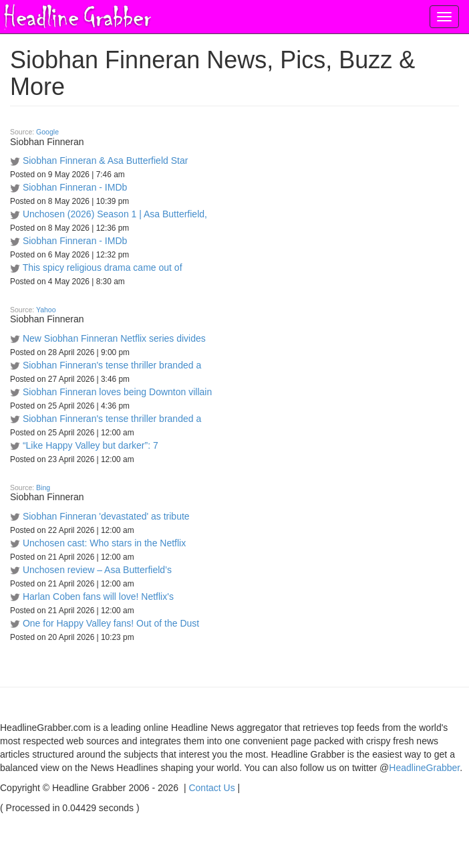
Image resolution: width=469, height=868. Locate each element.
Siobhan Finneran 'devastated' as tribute (106, 516)
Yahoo (46, 310)
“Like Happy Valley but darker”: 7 (91, 445)
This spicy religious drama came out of (103, 267)
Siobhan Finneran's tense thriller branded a (112, 365)
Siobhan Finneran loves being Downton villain (117, 392)
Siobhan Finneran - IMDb (75, 187)
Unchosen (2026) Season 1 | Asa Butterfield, (115, 214)
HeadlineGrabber (424, 768)
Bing (43, 487)
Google (47, 132)
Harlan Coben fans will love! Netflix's (98, 596)
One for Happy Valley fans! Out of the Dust (111, 623)
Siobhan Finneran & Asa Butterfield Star (105, 160)
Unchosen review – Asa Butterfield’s (97, 570)
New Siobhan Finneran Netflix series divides (114, 338)
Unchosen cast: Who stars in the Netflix (104, 543)
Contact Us (211, 788)
